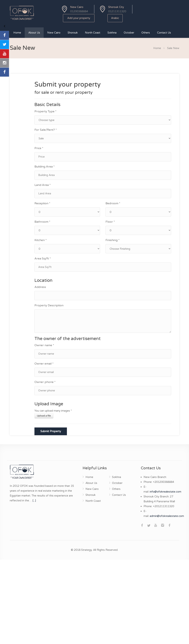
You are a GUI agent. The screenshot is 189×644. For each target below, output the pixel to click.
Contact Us (164, 33)
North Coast (93, 33)
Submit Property (51, 431)
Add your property (79, 18)
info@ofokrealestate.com (165, 492)
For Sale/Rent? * (46, 130)
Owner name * (44, 345)
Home (17, 33)
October (129, 33)
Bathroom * (42, 222)
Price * (39, 148)
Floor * (110, 222)
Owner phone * (45, 382)
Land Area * (43, 185)
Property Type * (45, 111)
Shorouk (73, 33)
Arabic (115, 18)
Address (40, 287)
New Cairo (54, 33)
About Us (34, 33)
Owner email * (44, 364)
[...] (34, 500)
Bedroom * (113, 203)
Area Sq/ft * (43, 259)
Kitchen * (41, 240)
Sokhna (112, 33)
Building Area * (45, 167)
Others (146, 33)
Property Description (49, 305)
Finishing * (113, 240)
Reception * (42, 203)
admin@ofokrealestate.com (167, 516)
